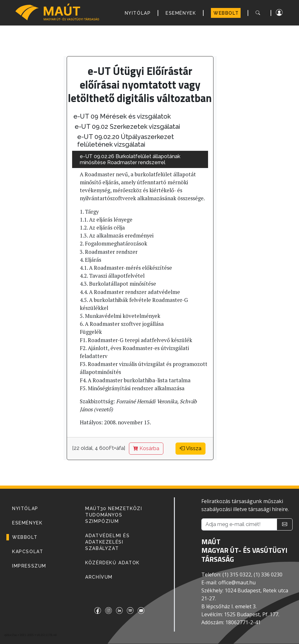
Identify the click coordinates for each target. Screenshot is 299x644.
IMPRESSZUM (29, 566)
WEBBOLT (226, 13)
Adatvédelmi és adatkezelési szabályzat (107, 542)
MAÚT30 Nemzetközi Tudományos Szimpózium (114, 515)
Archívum (99, 577)
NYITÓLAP (138, 13)
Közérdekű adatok (112, 563)
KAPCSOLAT (28, 552)
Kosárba (146, 448)
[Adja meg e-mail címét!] (239, 524)
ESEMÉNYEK (181, 13)
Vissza (191, 448)
